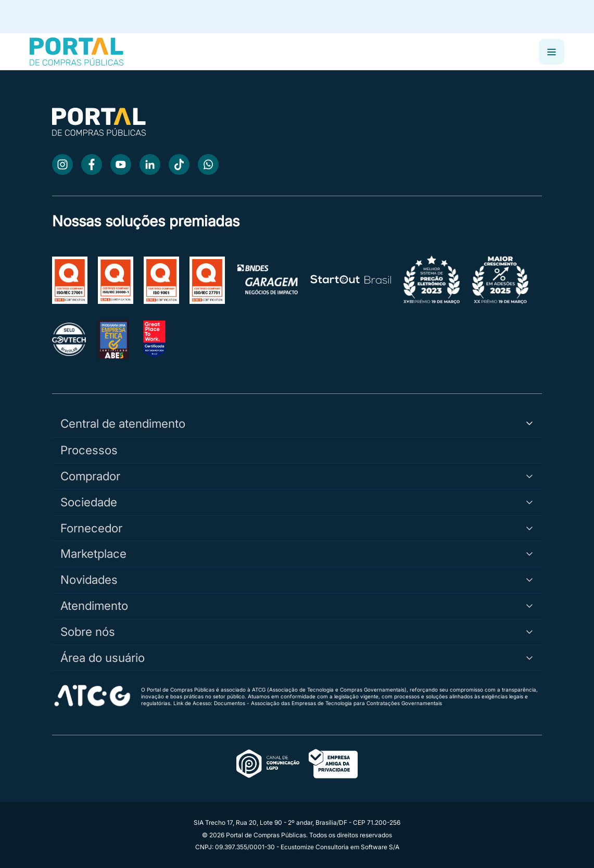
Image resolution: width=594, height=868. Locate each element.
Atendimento (297, 605)
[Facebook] (92, 164)
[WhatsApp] (208, 164)
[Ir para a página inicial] (99, 133)
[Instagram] (62, 164)
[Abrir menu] (552, 52)
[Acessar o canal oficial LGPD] (297, 764)
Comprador (297, 476)
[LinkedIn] (150, 164)
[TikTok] (179, 164)
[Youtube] (121, 164)
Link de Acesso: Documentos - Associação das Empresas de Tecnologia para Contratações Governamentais (308, 703)
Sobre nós (297, 631)
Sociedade (297, 502)
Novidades (297, 579)
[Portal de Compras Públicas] (77, 52)
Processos (89, 450)
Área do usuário (297, 658)
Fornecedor (297, 528)
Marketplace (297, 553)
